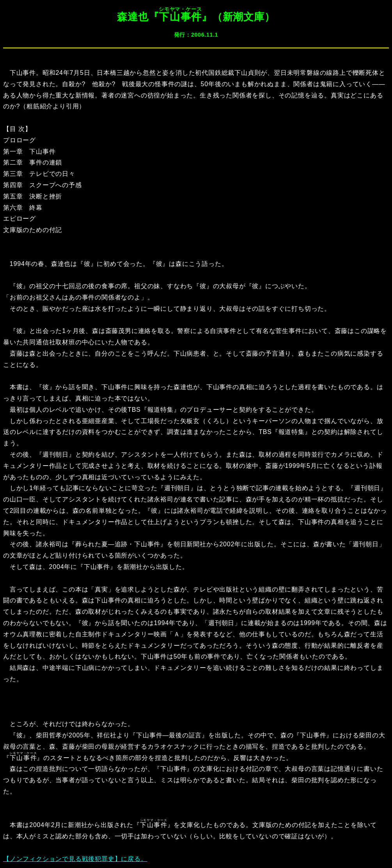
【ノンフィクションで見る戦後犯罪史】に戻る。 (75, 859)
